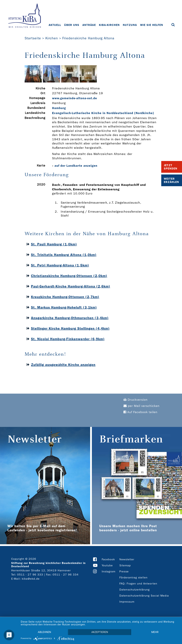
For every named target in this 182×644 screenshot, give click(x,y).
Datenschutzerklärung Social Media (144, 596)
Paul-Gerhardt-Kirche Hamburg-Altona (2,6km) (71, 286)
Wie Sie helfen (152, 25)
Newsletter (127, 559)
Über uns (72, 25)
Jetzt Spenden (171, 167)
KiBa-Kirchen (109, 25)
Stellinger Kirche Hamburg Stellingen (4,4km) (70, 328)
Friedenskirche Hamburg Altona (88, 38)
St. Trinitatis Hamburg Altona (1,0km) (64, 255)
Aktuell (55, 25)
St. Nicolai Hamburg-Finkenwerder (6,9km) (68, 339)
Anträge (89, 25)
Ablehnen (44, 632)
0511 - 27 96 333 (30, 575)
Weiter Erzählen (171, 180)
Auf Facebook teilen (140, 412)
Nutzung (130, 25)
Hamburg (59, 108)
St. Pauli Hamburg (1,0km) (54, 244)
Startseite (33, 38)
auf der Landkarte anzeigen (76, 166)
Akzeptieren (100, 632)
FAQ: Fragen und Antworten (138, 584)
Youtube (107, 565)
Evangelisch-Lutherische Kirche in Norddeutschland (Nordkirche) (103, 113)
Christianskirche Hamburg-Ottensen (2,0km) (69, 276)
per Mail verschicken (142, 406)
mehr (155, 632)
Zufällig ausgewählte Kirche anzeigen (63, 365)
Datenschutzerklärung (135, 590)
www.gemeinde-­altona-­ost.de (75, 98)
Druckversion (136, 400)
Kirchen (52, 38)
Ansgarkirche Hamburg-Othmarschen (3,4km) (70, 318)
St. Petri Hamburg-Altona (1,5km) (60, 265)
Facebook (108, 559)
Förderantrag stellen (133, 577)
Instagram (109, 571)
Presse (124, 571)
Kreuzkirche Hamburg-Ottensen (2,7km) (65, 297)
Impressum (127, 602)
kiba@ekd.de (31, 579)
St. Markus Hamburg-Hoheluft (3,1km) (64, 307)
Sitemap (125, 565)
